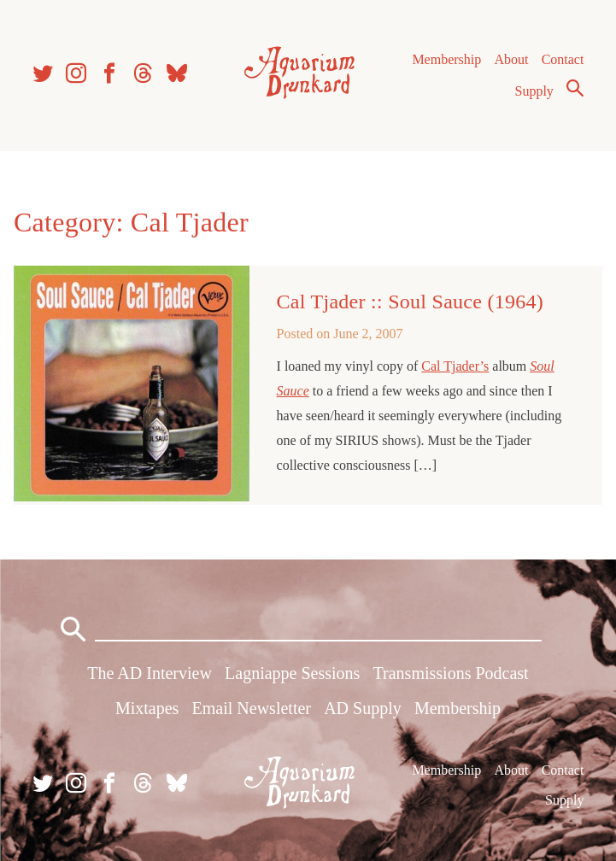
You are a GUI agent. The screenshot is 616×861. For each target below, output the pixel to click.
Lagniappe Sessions (292, 673)
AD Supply (363, 708)
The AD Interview (150, 673)
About (511, 59)
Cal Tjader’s (455, 366)
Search (575, 88)
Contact (563, 59)
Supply (534, 91)
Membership (446, 59)
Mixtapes (147, 708)
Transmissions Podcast (451, 673)
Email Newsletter (252, 708)
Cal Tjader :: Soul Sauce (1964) (410, 302)
